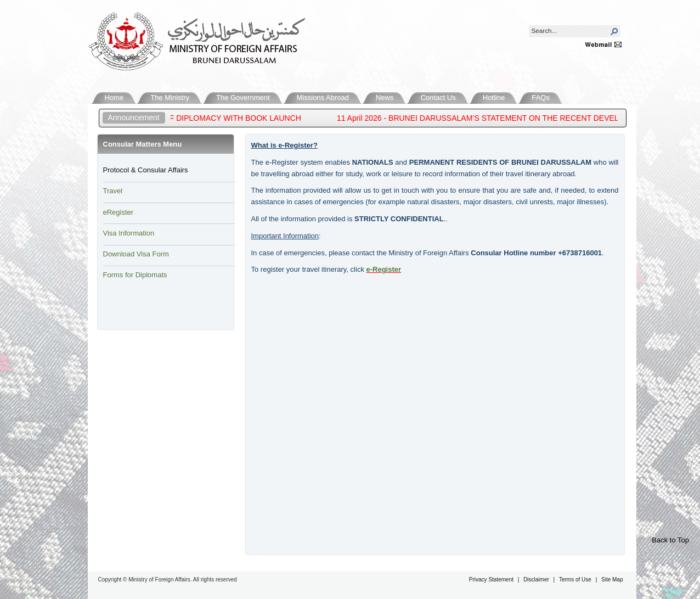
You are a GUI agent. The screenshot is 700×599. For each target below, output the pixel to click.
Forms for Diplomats (135, 275)
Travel (113, 191)
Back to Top (670, 540)
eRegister (118, 212)
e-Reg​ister (384, 269)
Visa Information (129, 233)
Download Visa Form (136, 254)
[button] (614, 31)
